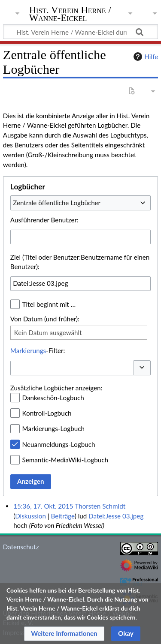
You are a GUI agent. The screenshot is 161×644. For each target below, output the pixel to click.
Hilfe (145, 57)
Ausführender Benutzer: (44, 220)
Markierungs (28, 350)
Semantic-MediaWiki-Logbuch (65, 460)
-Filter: (38, 350)
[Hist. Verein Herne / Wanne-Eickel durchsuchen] (80, 32)
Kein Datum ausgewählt (48, 332)
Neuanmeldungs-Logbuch (59, 444)
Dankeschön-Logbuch (53, 398)
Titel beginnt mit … (49, 304)
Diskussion (30, 516)
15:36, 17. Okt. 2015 (43, 506)
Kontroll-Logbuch (47, 413)
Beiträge (62, 516)
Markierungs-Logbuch (53, 428)
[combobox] (80, 203)
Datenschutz (21, 547)
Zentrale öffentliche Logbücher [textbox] (57, 203)
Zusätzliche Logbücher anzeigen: (56, 388)
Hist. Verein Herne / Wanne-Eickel (70, 15)
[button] (142, 368)
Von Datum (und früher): (45, 319)
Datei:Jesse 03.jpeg (116, 516)
